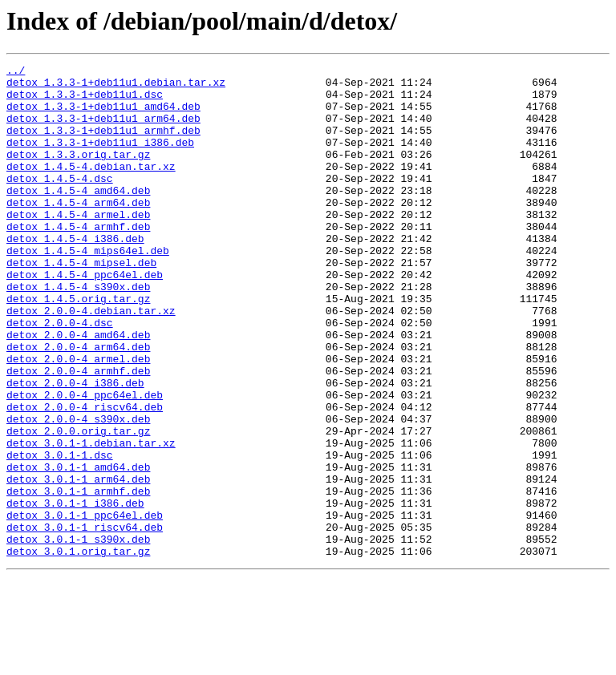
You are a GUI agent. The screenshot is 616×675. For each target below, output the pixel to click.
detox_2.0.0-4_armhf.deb (78, 433)
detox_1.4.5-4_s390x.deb (78, 332)
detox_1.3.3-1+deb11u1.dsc (85, 101)
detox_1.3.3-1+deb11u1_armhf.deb (103, 144)
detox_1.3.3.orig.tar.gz (78, 173)
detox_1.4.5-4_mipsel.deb (81, 303)
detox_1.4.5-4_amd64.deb (78, 216)
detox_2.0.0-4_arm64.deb (78, 404)
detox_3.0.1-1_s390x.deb (78, 635)
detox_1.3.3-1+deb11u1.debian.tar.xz (116, 87)
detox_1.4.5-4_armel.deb (78, 245)
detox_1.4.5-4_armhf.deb (78, 260)
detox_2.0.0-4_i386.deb (75, 447)
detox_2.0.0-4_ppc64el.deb (85, 462)
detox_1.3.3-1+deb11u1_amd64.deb (103, 115)
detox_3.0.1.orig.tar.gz (78, 649)
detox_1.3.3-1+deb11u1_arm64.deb (103, 130)
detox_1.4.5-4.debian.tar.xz (91, 188)
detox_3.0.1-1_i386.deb (75, 592)
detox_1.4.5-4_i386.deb (75, 274)
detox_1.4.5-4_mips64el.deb (88, 289)
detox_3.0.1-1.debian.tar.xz (91, 519)
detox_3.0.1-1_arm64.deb (78, 563)
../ (16, 72)
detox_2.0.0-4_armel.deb (78, 418)
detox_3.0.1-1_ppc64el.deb (85, 606)
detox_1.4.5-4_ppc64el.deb (85, 317)
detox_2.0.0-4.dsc (60, 375)
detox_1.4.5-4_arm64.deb (78, 231)
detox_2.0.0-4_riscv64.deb (85, 476)
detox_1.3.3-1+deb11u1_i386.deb (100, 159)
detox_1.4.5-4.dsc (60, 202)
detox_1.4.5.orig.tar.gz (78, 346)
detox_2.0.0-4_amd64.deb (78, 390)
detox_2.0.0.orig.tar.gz (78, 505)
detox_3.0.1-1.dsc (60, 534)
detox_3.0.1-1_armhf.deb (78, 577)
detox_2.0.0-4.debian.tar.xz (91, 361)
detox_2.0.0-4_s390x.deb (78, 491)
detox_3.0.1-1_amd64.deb (78, 548)
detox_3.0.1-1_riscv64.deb (85, 620)
